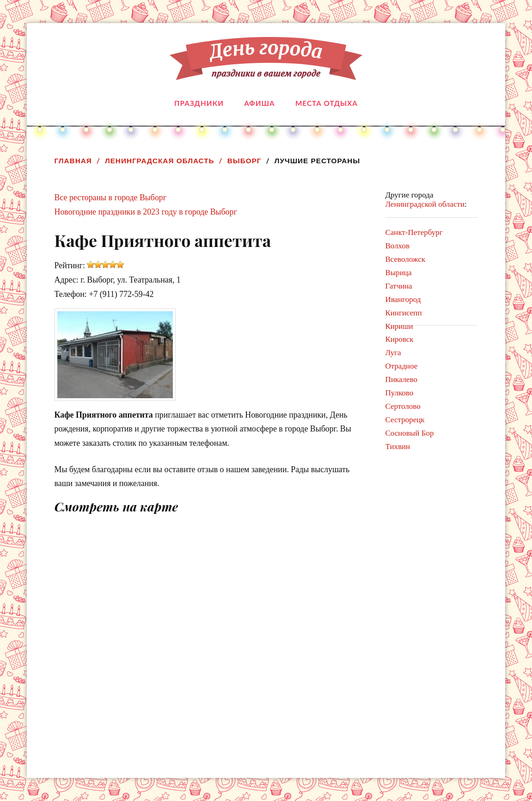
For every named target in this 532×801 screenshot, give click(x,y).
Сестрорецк (405, 420)
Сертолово (403, 406)
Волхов (397, 246)
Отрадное (401, 366)
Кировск (399, 339)
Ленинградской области (425, 204)
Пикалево (401, 379)
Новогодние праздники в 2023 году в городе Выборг (146, 212)
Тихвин (397, 447)
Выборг (245, 161)
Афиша (259, 103)
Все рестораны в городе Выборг (111, 197)
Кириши (399, 326)
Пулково (399, 393)
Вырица (398, 273)
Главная (73, 161)
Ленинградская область (160, 161)
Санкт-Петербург (414, 232)
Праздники (199, 103)
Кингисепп (403, 313)
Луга (393, 353)
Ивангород (403, 299)
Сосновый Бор (409, 433)
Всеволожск (405, 259)
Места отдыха (327, 103)
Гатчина (398, 286)
